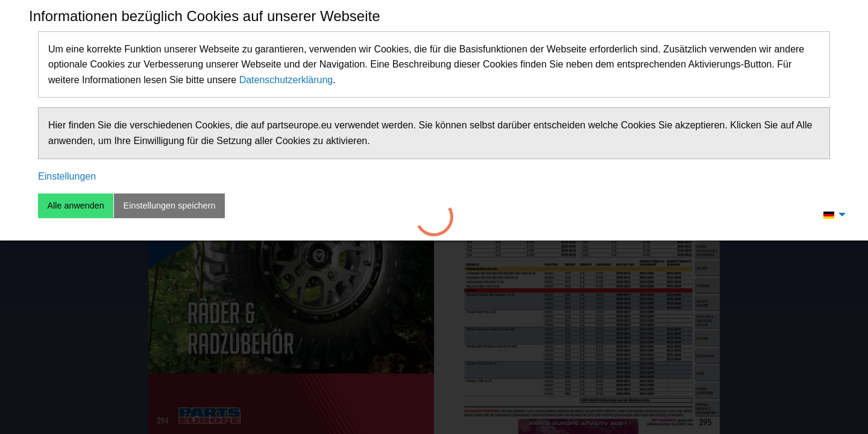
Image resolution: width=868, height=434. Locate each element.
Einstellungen (67, 176)
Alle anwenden (75, 206)
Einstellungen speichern (170, 206)
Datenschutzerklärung (286, 80)
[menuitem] (831, 215)
